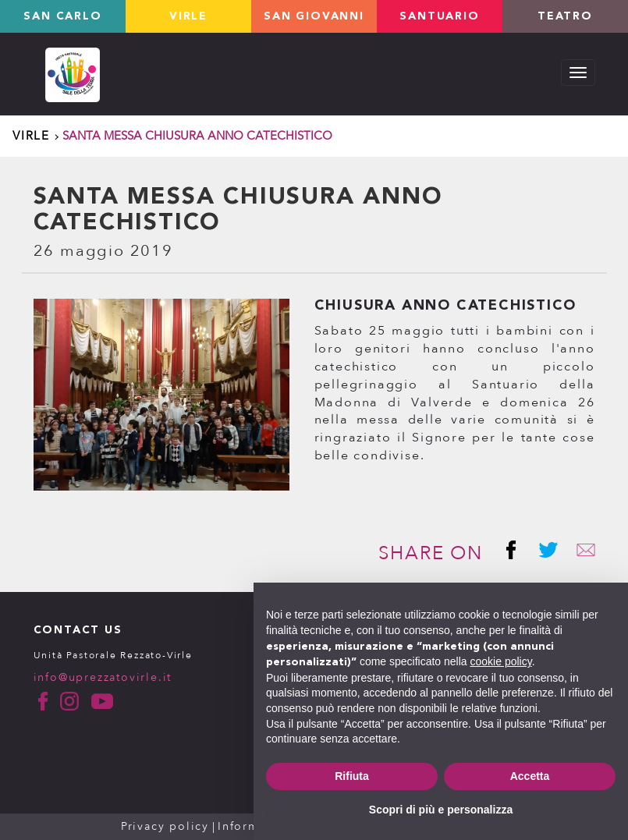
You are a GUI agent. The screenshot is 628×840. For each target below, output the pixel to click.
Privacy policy (165, 826)
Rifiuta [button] (352, 776)
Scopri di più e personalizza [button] (441, 810)
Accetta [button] (530, 776)
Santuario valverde (439, 22)
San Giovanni (314, 16)
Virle (188, 16)
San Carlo (62, 16)
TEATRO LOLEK (565, 22)
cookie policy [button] (501, 661)
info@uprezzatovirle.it (103, 677)
